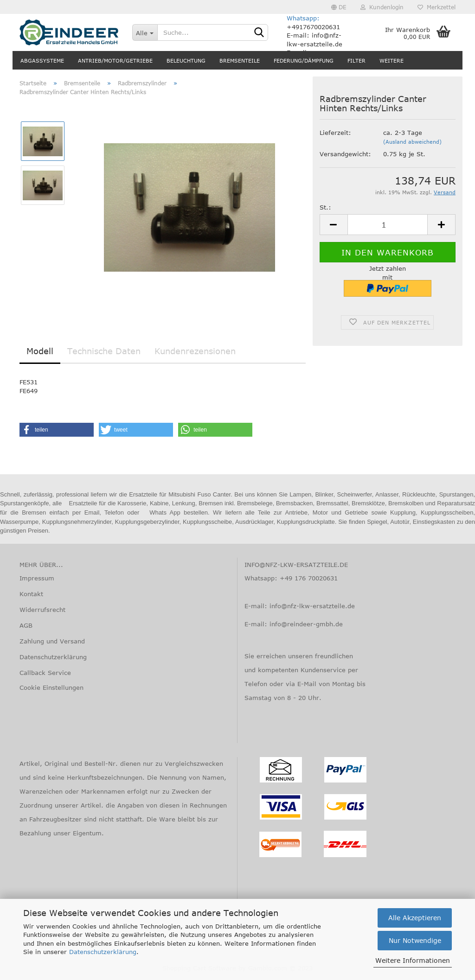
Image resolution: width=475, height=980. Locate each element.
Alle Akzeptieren (415, 918)
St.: (325, 207)
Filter (356, 60)
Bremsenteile (240, 60)
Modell (40, 351)
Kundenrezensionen (195, 351)
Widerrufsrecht (42, 610)
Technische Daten (104, 351)
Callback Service (45, 673)
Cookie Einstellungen (51, 687)
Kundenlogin (382, 7)
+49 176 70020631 (309, 578)
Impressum (37, 578)
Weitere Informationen (413, 960)
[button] (57, 430)
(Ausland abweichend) (412, 142)
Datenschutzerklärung (103, 952)
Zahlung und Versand (52, 641)
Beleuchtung (186, 60)
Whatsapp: (303, 18)
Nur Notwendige (415, 940)
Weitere (392, 60)
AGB (26, 625)
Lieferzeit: (335, 133)
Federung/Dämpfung (304, 60)
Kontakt (31, 594)
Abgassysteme (42, 60)
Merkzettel (436, 7)
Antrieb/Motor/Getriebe (115, 60)
